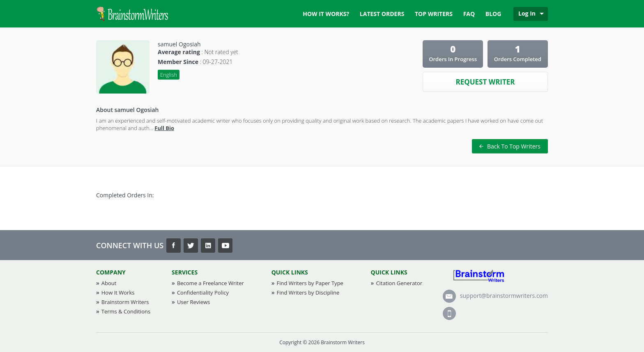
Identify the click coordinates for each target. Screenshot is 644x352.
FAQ (469, 14)
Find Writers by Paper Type (310, 283)
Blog (493, 14)
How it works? (326, 14)
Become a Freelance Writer (210, 283)
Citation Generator (399, 283)
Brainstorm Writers (125, 302)
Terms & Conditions (126, 311)
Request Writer (485, 82)
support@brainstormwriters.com (495, 296)
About (109, 283)
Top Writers (434, 14)
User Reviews (193, 302)
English (169, 75)
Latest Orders (382, 14)
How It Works (118, 293)
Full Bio (164, 128)
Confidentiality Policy (203, 293)
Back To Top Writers (510, 146)
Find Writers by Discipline (308, 293)
